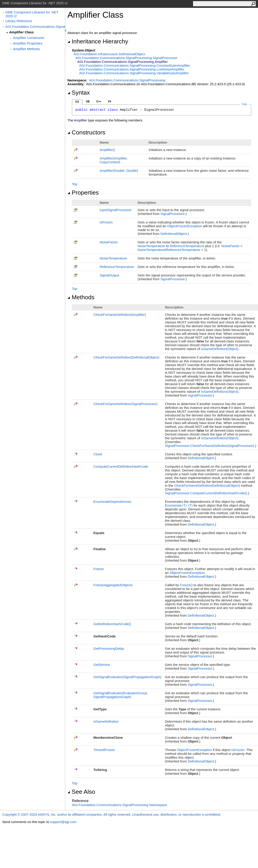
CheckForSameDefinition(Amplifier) (120, 315)
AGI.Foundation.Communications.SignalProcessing (35, 27)
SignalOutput (109, 275)
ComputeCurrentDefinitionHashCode (121, 466)
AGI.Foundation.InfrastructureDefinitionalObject (109, 54)
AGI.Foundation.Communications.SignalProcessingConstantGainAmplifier (135, 65)
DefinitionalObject (174, 234)
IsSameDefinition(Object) (220, 349)
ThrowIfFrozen (104, 750)
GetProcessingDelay (109, 648)
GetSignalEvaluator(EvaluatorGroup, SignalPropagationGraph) (121, 695)
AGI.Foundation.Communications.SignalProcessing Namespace (119, 805)
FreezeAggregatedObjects (113, 585)
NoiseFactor (109, 242)
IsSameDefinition (106, 721)
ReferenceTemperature (187, 246)
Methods (81, 297)
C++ (99, 102)
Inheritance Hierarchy (98, 41)
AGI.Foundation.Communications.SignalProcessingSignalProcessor (126, 58)
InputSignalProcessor (116, 210)
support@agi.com (63, 822)
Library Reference (19, 21)
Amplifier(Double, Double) (119, 171)
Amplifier (107, 150)
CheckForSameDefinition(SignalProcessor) (125, 404)
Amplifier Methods (26, 49)
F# (110, 102)
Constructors (86, 132)
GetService (102, 665)
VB (88, 102)
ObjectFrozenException (185, 226)
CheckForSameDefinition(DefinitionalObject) (126, 357)
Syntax (79, 93)
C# (77, 102)
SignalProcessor (172, 214)
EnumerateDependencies (112, 502)
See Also (81, 792)
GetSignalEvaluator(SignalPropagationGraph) (127, 677)
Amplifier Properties (28, 43)
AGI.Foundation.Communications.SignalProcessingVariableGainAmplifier (134, 73)
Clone (98, 454)
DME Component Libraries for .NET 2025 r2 (32, 14)
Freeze (99, 569)
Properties (83, 193)
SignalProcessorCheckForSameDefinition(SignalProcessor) (210, 446)
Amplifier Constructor (29, 38)
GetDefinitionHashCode (112, 624)
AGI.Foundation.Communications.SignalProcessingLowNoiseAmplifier (132, 69)
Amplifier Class (21, 32)
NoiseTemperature (151, 246)
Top (75, 184)
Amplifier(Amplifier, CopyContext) (114, 160)
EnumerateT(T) (179, 505)
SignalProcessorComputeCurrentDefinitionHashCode (206, 493)
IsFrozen (106, 222)
